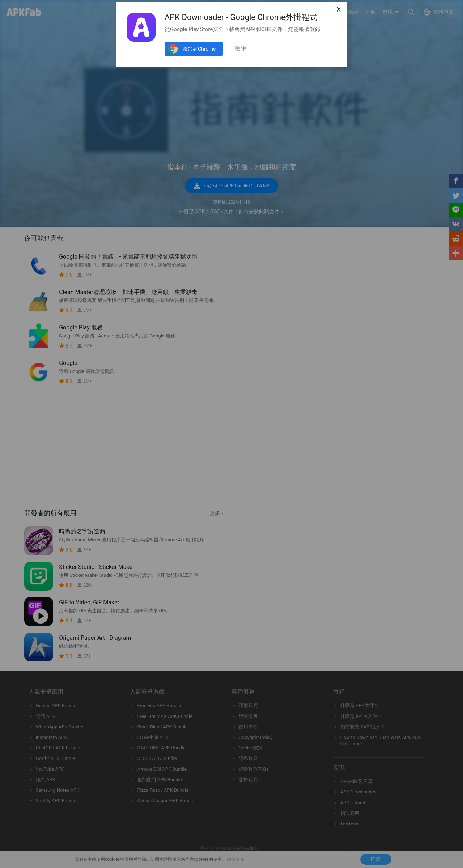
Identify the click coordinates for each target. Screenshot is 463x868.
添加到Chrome (199, 49)
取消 (241, 49)
